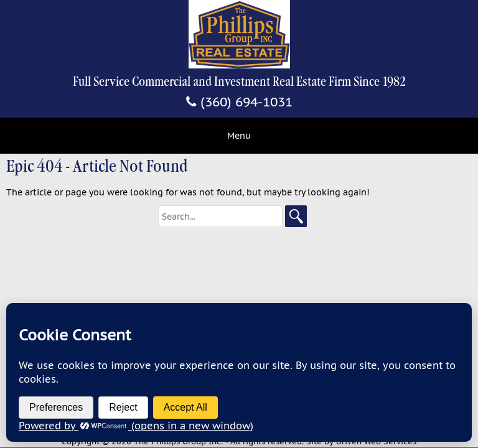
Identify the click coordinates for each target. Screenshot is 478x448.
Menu (239, 136)
